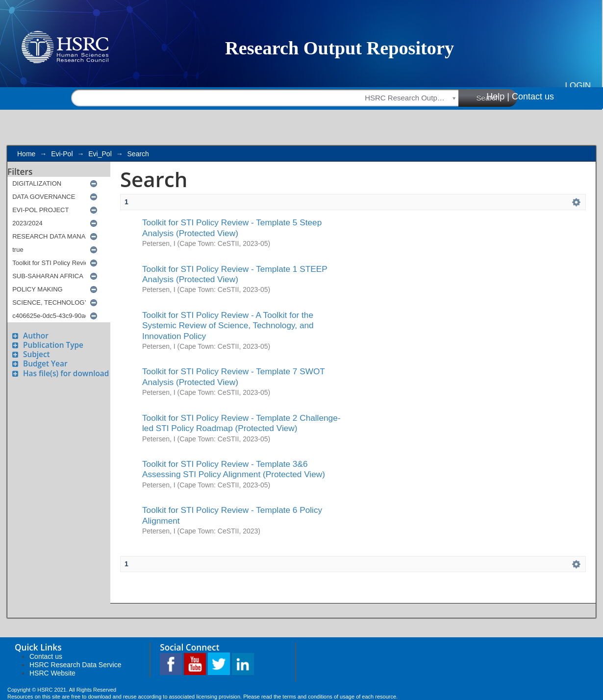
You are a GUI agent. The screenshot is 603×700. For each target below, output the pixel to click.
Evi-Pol (62, 154)
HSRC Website (52, 673)
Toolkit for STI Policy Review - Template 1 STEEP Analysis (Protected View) (235, 274)
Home (26, 154)
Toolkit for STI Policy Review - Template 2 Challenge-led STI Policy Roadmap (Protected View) (241, 423)
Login (578, 85)
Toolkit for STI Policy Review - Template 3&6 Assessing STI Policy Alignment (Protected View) (234, 469)
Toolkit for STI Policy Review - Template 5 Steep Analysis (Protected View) (232, 228)
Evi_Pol (100, 154)
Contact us (533, 97)
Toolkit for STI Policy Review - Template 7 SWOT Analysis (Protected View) (234, 376)
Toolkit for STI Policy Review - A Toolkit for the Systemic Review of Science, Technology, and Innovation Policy (228, 326)
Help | (498, 97)
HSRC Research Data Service (75, 665)
